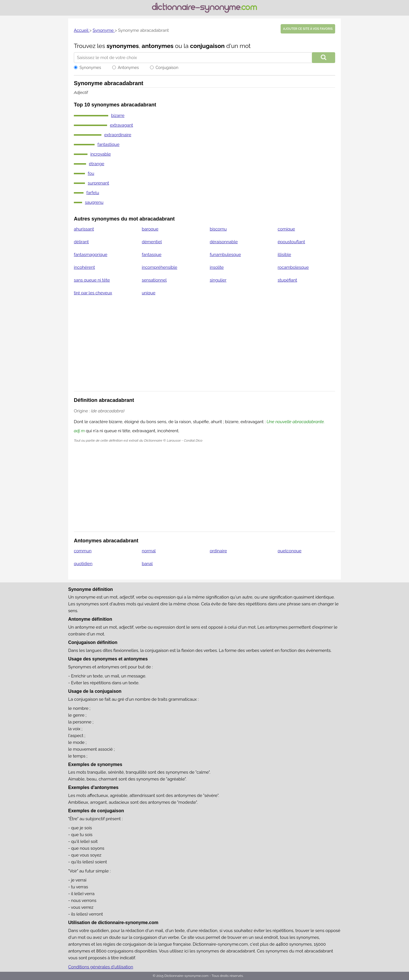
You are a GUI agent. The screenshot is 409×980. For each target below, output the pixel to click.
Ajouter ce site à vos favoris (308, 29)
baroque (150, 229)
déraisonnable (224, 242)
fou (91, 173)
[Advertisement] (204, 347)
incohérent (84, 267)
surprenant (98, 183)
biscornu (218, 229)
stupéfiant (288, 280)
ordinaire (218, 551)
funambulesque (225, 255)
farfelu (93, 193)
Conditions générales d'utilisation (101, 967)
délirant (81, 242)
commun (83, 551)
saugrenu (94, 202)
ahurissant (84, 229)
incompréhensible (159, 267)
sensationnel (154, 280)
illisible (284, 255)
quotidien (83, 564)
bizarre (118, 116)
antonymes (158, 46)
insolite (217, 267)
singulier (218, 280)
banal (147, 564)
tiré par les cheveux (93, 293)
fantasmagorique (91, 255)
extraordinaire (118, 135)
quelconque (290, 551)
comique (286, 229)
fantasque (152, 255)
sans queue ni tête (92, 280)
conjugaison (207, 46)
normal (149, 551)
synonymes (123, 46)
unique (149, 293)
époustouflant (291, 242)
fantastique (108, 144)
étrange (97, 164)
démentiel (152, 242)
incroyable (101, 154)
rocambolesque (293, 267)
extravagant (121, 125)
